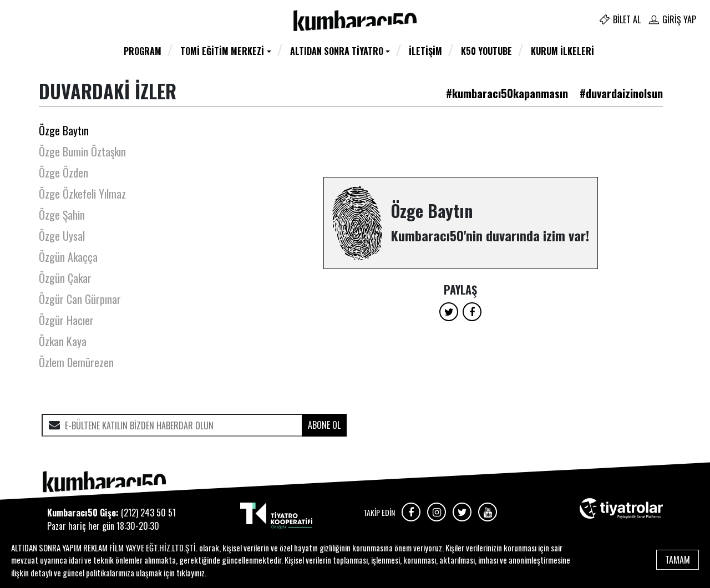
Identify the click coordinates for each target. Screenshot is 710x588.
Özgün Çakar (65, 278)
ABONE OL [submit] (324, 425)
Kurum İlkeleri (562, 51)
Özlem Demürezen (76, 362)
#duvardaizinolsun (621, 93)
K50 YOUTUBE (486, 51)
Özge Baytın (64, 130)
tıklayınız (191, 572)
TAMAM (678, 560)
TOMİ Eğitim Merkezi (222, 51)
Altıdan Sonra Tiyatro (337, 51)
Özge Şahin (62, 215)
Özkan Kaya (63, 341)
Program (143, 51)
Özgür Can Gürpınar (80, 299)
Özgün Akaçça (68, 257)
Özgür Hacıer (66, 320)
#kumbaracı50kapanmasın (507, 93)
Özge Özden (64, 173)
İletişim (425, 51)
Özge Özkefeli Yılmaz (82, 194)
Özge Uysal (62, 236)
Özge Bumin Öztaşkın (82, 151)
